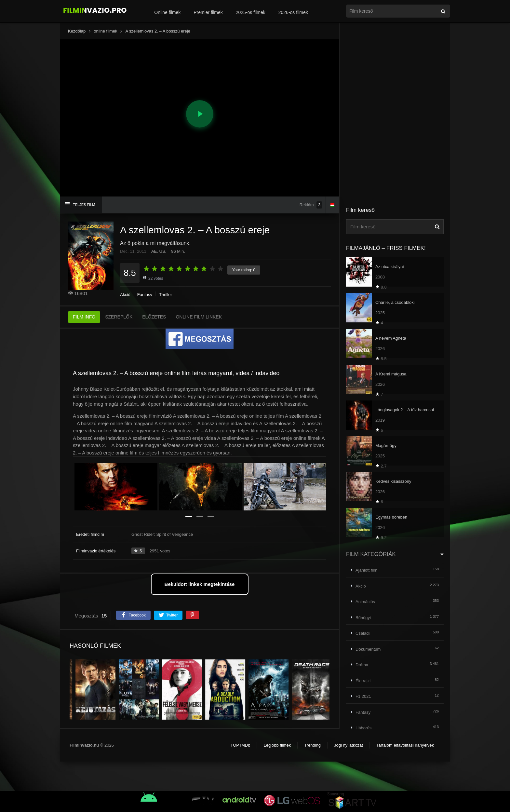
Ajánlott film (366, 570)
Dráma (362, 665)
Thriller (166, 295)
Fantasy (145, 295)
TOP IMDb (240, 745)
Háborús (363, 728)
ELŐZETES (154, 317)
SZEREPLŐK (119, 317)
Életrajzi (363, 681)
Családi (362, 633)
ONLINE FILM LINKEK (199, 317)
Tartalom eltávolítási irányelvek (405, 745)
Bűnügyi (363, 618)
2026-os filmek (293, 12)
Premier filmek (208, 12)
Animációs (365, 602)
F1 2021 (363, 696)
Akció (125, 295)
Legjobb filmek (277, 745)
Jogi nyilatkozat (349, 745)
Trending (312, 745)
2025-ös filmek (251, 12)
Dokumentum (368, 649)
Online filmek (167, 12)
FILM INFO (84, 317)
